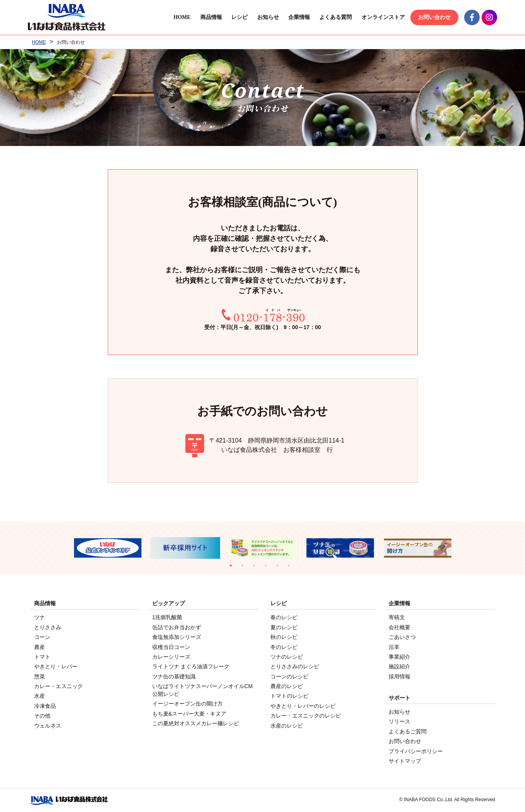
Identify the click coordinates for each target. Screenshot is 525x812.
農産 (40, 646)
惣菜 (40, 675)
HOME (180, 17)
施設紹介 (399, 666)
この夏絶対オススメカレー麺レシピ (196, 722)
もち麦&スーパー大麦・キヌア (189, 712)
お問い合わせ (432, 17)
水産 (40, 695)
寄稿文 (397, 617)
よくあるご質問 (408, 730)
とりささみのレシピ (295, 666)
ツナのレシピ (287, 656)
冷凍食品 (45, 704)
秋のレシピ (284, 637)
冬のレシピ (284, 646)
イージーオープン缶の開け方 (188, 702)
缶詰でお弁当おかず (177, 627)
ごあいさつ (402, 637)
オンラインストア (381, 17)
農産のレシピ (287, 685)
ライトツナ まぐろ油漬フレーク (191, 666)
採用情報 (399, 675)
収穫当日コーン (171, 646)
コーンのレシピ (289, 675)
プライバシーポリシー (416, 749)
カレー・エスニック (59, 685)
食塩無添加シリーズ (177, 637)
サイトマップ (405, 759)
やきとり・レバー (56, 666)
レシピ (237, 17)
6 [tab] (292, 568)
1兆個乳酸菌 (167, 617)
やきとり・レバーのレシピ (303, 704)
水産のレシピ (287, 724)
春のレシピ (284, 617)
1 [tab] (234, 568)
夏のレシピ (284, 627)
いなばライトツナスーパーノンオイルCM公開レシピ (203, 689)
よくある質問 (334, 17)
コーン (42, 637)
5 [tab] (280, 568)
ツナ (40, 617)
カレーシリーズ (171, 656)
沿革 (394, 646)
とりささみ (48, 627)
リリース (399, 720)
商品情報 (209, 17)
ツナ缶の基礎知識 (174, 675)
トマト (42, 656)
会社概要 (399, 627)
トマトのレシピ (289, 695)
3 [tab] (257, 568)
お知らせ (266, 17)
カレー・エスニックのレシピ (306, 714)
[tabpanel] (108, 548)
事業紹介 (399, 656)
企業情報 (297, 17)
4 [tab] (269, 568)
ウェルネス (48, 724)
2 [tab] (245, 568)
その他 (42, 714)
